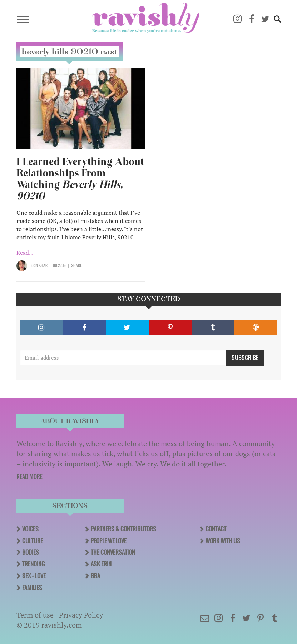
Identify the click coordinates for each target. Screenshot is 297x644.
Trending (33, 564)
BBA (95, 576)
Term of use (35, 615)
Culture (33, 541)
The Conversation (113, 552)
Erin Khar (39, 265)
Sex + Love (34, 576)
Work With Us (223, 541)
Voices (30, 529)
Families (32, 588)
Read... (25, 253)
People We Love (109, 541)
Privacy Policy (81, 615)
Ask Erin (101, 564)
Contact (216, 529)
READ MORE (29, 476)
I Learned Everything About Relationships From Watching (80, 179)
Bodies (31, 552)
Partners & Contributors (123, 529)
